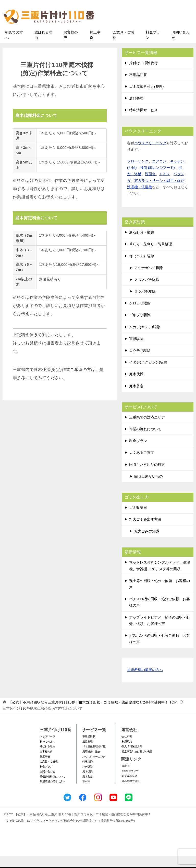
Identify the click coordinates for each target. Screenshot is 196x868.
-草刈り (86, 794)
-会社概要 (126, 749)
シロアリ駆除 (140, 315)
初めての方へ (14, 47)
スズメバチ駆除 (147, 292)
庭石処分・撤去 (142, 244)
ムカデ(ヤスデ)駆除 (145, 339)
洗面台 (150, 186)
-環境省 (125, 778)
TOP (93, 714)
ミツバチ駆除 (145, 303)
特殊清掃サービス (143, 122)
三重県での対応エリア (147, 429)
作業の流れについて (145, 441)
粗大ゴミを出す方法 (145, 531)
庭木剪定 (136, 398)
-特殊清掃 (87, 773)
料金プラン (153, 47)
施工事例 (95, 47)
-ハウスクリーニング (94, 769)
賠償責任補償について (53, 789)
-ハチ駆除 (87, 779)
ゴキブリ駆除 (140, 327)
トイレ (165, 186)
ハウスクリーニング (150, 155)
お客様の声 (71, 47)
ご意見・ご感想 (124, 47)
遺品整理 (136, 111)
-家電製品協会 (129, 788)
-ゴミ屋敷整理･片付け (94, 759)
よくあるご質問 (142, 465)
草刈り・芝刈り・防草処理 (151, 256)
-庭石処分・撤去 (91, 763)
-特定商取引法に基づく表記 (137, 763)
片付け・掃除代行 (143, 75)
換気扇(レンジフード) (157, 180)
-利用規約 (126, 754)
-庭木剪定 (87, 789)
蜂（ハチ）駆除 (142, 268)
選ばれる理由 (43, 47)
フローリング (138, 173)
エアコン (159, 173)
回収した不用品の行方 (147, 477)
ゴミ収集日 (138, 520)
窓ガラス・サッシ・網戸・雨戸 (159, 193)
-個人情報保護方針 (132, 759)
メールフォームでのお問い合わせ (150, 30)
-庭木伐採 (87, 784)
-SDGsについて (130, 783)
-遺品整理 (87, 754)
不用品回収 (138, 87)
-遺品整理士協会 (130, 793)
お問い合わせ (181, 47)
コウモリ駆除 (140, 362)
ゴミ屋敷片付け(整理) (146, 98)
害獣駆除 (136, 351)
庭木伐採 (136, 386)
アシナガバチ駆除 (149, 280)
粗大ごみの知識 (147, 543)
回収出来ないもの (149, 488)
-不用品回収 (88, 749)
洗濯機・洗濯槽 (140, 199)
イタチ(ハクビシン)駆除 (148, 375)
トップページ (47, 749)
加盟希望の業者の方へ (145, 682)
